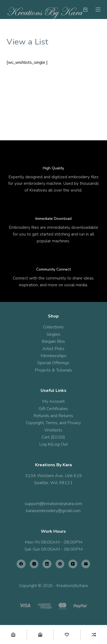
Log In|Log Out (53, 444)
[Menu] (98, 9)
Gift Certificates (53, 409)
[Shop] (40, 635)
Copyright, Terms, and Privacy (53, 423)
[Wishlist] (67, 635)
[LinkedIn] (47, 564)
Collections (53, 327)
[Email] (86, 564)
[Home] (13, 635)
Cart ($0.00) (53, 437)
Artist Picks (53, 349)
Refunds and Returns (53, 416)
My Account (53, 401)
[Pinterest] (60, 564)
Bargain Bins (53, 341)
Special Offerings (53, 363)
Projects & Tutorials (53, 370)
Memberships (53, 356)
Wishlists (53, 430)
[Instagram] (34, 564)
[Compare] (94, 635)
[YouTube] (73, 564)
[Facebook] (21, 564)
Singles (53, 334)
